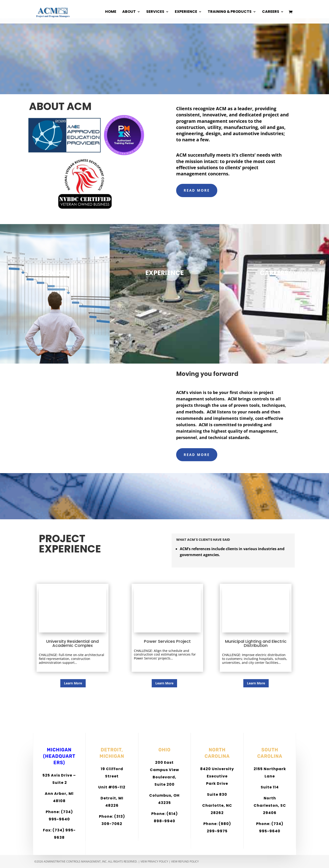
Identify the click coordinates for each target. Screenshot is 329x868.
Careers (271, 12)
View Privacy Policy (154, 861)
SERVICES (55, 273)
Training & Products (230, 12)
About (129, 12)
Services (155, 12)
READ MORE (197, 190)
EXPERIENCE (164, 273)
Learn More (73, 683)
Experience (186, 12)
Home (111, 12)
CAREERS (274, 273)
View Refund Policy (185, 861)
